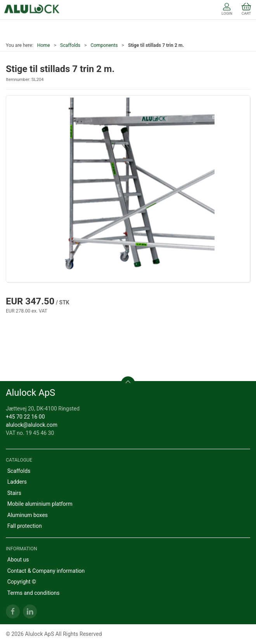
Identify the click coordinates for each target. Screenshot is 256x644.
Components (104, 45)
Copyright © (22, 582)
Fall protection (25, 526)
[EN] (32, 10)
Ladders (17, 482)
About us (18, 560)
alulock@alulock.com (32, 425)
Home (44, 45)
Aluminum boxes (28, 515)
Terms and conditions (34, 593)
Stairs (14, 493)
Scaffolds (70, 45)
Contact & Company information (46, 571)
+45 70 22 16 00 (25, 417)
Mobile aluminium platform (40, 504)
